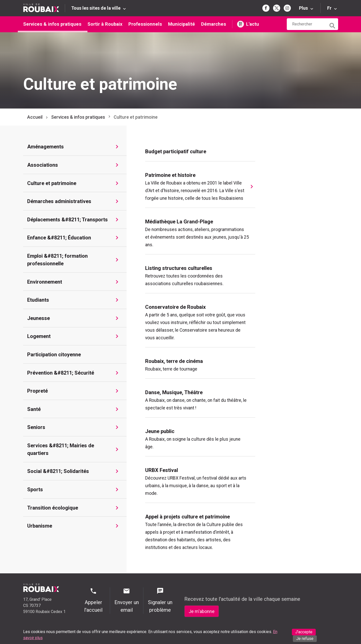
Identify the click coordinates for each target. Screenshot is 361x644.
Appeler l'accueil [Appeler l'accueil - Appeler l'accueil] (93, 600)
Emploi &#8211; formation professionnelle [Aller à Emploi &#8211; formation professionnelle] (57, 260)
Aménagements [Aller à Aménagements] (46, 147)
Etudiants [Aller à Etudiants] (38, 300)
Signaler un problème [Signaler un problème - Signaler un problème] (160, 600)
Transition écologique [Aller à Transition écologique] (53, 508)
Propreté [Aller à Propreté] (37, 391)
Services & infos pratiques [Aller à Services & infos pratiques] (78, 117)
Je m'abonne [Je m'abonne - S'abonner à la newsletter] (202, 611)
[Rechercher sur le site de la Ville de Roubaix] (307, 24)
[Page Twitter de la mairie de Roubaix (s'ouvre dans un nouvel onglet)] (277, 8)
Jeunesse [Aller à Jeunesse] (39, 318)
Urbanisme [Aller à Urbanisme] (40, 526)
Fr (329, 8)
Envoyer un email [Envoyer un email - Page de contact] (127, 600)
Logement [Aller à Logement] (39, 336)
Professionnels (145, 24)
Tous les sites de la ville (96, 8)
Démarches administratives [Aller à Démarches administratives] (59, 201)
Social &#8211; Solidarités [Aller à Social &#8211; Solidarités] (58, 471)
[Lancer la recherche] (333, 24)
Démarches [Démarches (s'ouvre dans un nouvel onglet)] (214, 24)
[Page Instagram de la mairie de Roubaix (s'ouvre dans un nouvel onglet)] (287, 8)
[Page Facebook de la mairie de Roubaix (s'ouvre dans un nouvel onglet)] (266, 8)
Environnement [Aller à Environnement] (45, 282)
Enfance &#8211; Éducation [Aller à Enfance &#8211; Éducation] (59, 238)
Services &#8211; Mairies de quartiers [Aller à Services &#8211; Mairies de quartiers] (61, 449)
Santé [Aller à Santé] (34, 409)
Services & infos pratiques (52, 24)
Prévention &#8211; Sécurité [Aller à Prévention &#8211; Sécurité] (61, 373)
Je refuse (305, 639)
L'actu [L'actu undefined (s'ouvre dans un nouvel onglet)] (253, 24)
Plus (303, 8)
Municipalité (182, 24)
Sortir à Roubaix (105, 24)
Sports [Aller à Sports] (35, 489)
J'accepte (304, 632)
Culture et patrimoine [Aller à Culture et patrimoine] (52, 183)
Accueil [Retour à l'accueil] (35, 117)
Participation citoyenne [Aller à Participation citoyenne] (54, 355)
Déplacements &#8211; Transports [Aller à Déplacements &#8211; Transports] (67, 220)
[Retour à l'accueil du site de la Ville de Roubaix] (44, 8)
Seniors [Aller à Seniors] (36, 427)
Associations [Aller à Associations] (43, 165)
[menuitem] (200, 151)
